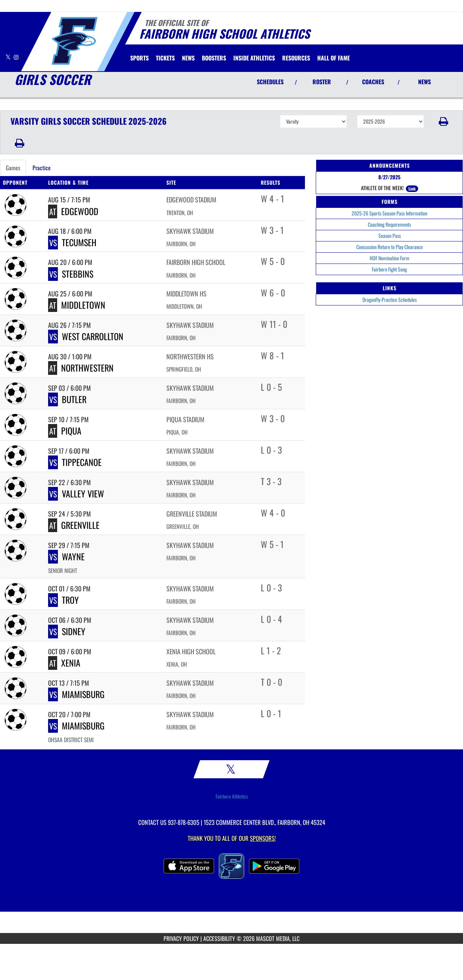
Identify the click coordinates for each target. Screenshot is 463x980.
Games (13, 168)
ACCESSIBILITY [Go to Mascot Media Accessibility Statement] (219, 938)
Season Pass (390, 236)
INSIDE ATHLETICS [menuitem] (254, 58)
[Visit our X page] (9, 57)
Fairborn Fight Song (389, 269)
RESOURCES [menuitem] (296, 58)
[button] (444, 121)
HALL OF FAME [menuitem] (334, 58)
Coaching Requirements (389, 224)
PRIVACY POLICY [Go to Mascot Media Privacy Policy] (181, 938)
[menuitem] (165, 58)
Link (412, 189)
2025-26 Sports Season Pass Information (389, 213)
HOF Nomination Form (390, 258)
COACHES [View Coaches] (373, 82)
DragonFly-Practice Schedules (390, 299)
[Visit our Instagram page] (16, 57)
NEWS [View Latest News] (424, 82)
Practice (42, 168)
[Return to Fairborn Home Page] (74, 41)
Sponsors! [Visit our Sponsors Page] (263, 838)
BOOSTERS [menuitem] (214, 58)
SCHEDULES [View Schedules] (270, 82)
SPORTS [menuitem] (139, 58)
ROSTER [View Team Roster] (322, 82)
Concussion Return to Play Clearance (390, 247)
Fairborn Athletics (232, 796)
